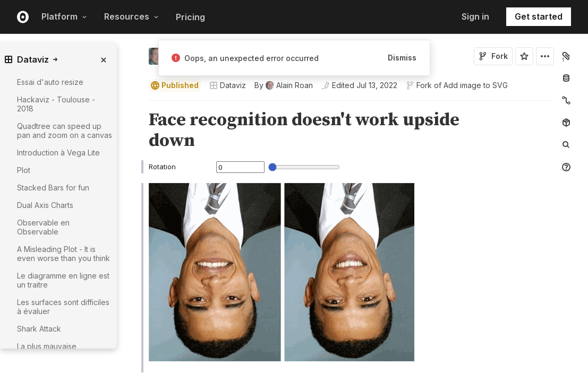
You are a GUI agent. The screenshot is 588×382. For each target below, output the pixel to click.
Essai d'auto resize (50, 82)
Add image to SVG (476, 85)
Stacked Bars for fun (53, 188)
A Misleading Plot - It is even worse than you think (63, 254)
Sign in (475, 16)
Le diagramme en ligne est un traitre (63, 280)
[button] (136, 105)
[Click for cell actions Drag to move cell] (136, 260)
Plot (24, 170)
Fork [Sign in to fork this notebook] (493, 56)
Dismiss (402, 58)
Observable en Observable (43, 227)
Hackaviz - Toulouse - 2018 (56, 104)
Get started (539, 16)
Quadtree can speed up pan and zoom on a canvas (65, 131)
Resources (131, 16)
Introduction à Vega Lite (58, 153)
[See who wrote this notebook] (284, 85)
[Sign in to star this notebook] (524, 56)
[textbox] (352, 260)
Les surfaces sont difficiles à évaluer (63, 307)
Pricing (190, 17)
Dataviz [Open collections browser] (228, 85)
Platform (64, 16)
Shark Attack (39, 329)
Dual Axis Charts (45, 205)
